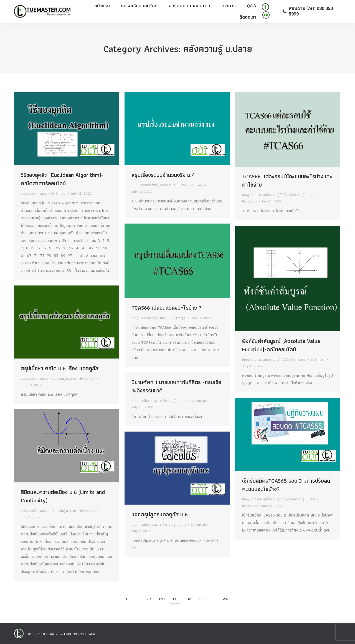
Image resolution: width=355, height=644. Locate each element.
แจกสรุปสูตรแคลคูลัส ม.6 (160, 514)
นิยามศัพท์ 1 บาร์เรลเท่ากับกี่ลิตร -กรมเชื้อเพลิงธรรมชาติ (176, 386)
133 (202, 599)
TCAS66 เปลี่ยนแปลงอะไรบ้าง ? (166, 308)
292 (226, 599)
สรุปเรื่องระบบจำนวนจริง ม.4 (163, 175)
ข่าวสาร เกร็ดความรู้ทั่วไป (269, 195)
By (59, 193)
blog (24, 193)
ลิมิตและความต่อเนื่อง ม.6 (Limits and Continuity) (63, 496)
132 (188, 599)
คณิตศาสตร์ (39, 193)
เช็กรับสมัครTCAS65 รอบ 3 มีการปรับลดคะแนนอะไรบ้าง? (286, 485)
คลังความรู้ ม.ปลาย (173, 185)
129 (148, 599)
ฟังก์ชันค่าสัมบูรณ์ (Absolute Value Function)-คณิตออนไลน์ (281, 345)
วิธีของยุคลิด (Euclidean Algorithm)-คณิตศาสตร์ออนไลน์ (62, 179)
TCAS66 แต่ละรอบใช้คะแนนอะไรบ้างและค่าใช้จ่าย (287, 181)
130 (162, 599)
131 (175, 599)
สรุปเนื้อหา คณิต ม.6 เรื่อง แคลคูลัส (60, 368)
